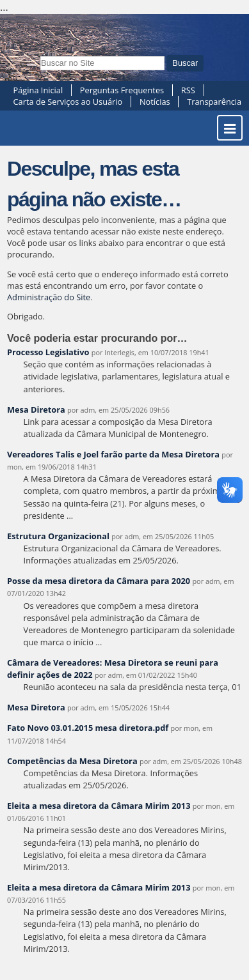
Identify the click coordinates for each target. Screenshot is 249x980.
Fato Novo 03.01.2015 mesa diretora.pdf (88, 728)
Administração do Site (49, 297)
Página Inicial (38, 90)
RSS (188, 90)
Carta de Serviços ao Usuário (68, 102)
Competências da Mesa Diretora (72, 761)
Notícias (155, 102)
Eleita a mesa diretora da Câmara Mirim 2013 (99, 806)
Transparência (214, 102)
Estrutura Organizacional (58, 536)
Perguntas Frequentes (122, 90)
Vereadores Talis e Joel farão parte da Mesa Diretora (113, 454)
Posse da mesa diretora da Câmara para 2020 (99, 581)
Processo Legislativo (48, 352)
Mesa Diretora (36, 410)
